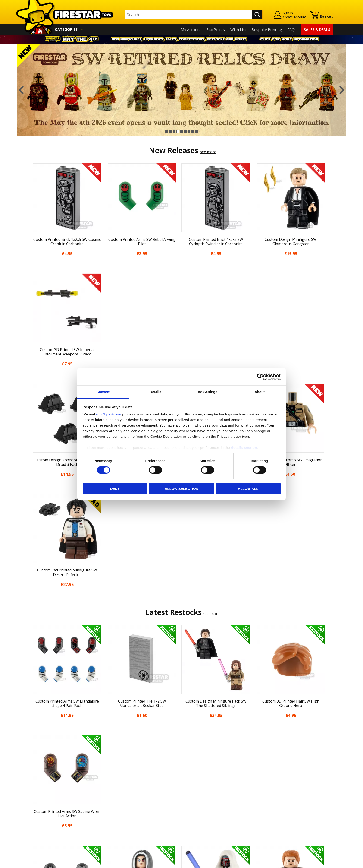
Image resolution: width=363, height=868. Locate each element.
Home (35, 766)
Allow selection (182, 489)
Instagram (218, 784)
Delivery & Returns (46, 800)
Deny (115, 489)
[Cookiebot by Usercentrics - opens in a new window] (260, 377)
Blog (34, 793)
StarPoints (216, 30)
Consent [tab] (103, 392)
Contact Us (115, 766)
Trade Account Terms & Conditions (136, 816)
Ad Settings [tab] (207, 392)
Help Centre (116, 774)
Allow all (248, 489)
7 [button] (189, 131)
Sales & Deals (317, 30)
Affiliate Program (121, 824)
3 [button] (174, 131)
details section (244, 448)
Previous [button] (21, 90)
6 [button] (185, 131)
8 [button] (193, 131)
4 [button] (178, 131)
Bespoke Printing (267, 30)
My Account (191, 30)
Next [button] (342, 90)
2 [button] (170, 131)
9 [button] (196, 131)
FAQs (292, 30)
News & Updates (44, 786)
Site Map (38, 833)
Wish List (238, 30)
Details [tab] (156, 392)
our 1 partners (109, 414)
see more (208, 152)
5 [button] (181, 131)
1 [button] (167, 131)
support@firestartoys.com (128, 789)
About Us (38, 780)
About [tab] (260, 392)
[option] (181, 90)
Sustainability (42, 826)
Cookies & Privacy (45, 813)
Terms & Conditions (47, 806)
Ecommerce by (316, 863)
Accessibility (40, 820)
